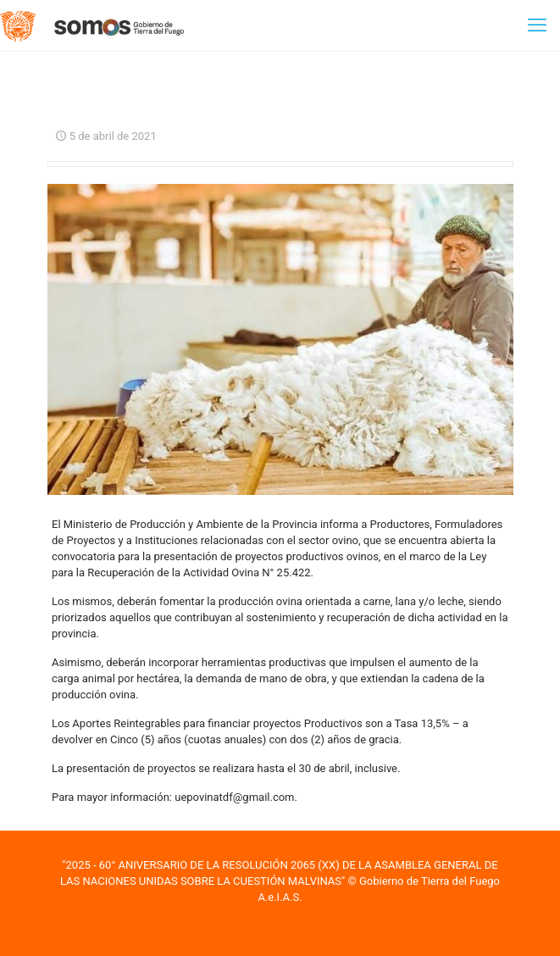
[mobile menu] (537, 25)
